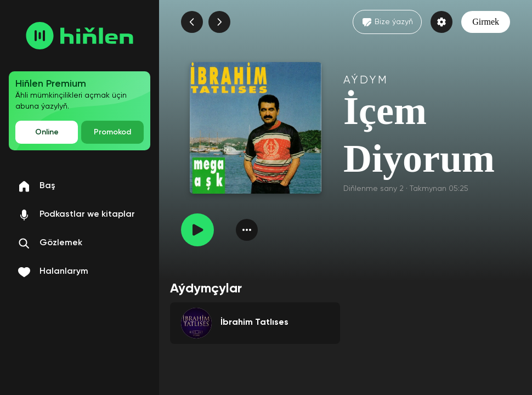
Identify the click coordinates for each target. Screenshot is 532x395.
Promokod (112, 132)
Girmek (486, 22)
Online (47, 132)
